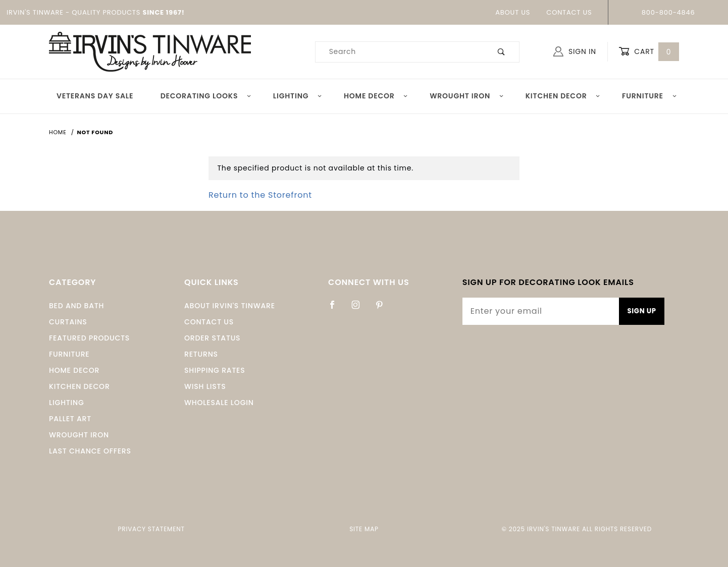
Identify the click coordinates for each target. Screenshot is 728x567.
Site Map (364, 529)
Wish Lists (205, 386)
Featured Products (89, 338)
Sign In (575, 51)
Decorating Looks (206, 96)
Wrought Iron (467, 96)
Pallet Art (70, 419)
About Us (513, 12)
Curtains (68, 322)
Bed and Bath (76, 306)
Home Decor (376, 96)
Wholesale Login (219, 403)
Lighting (298, 96)
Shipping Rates (215, 370)
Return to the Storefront (260, 195)
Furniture (649, 96)
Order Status (212, 338)
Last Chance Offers (90, 451)
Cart (649, 52)
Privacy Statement (151, 529)
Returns (201, 354)
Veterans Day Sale (95, 96)
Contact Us (569, 12)
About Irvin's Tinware (230, 306)
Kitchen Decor (563, 96)
